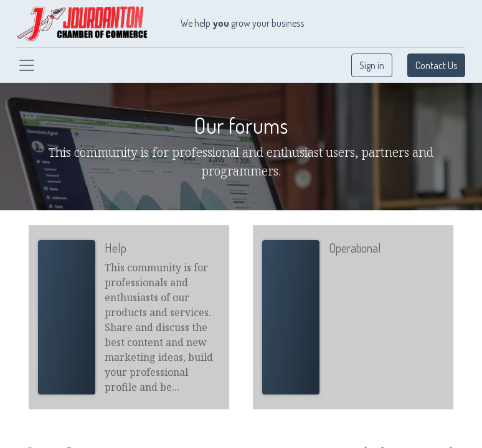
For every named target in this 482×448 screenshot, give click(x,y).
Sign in (372, 65)
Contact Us (436, 65)
